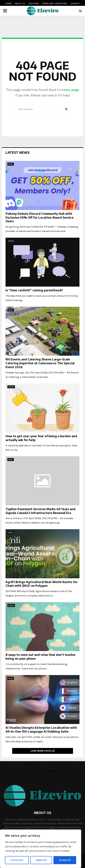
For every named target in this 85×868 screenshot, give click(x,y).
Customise (17, 860)
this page (51, 771)
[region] (41, 849)
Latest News (18, 152)
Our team (33, 3)
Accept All (65, 860)
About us (20, 3)
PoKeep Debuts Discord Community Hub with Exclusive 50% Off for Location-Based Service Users (40, 218)
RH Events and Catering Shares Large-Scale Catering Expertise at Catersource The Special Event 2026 (40, 363)
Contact (75, 3)
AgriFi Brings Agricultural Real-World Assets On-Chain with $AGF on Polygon (42, 584)
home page (70, 90)
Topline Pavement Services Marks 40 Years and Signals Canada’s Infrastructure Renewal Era (40, 511)
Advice (11, 241)
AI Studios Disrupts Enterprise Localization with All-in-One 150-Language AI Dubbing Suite (41, 730)
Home (8, 3)
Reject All (41, 860)
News (11, 164)
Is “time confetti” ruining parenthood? (34, 290)
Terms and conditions (54, 3)
